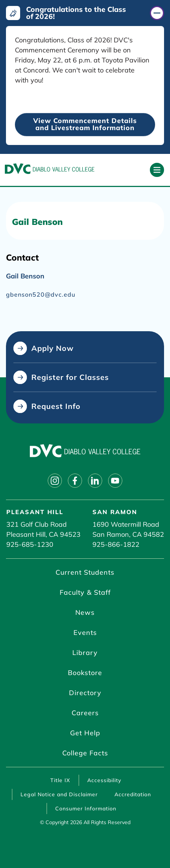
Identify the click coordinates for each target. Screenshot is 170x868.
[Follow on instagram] (55, 481)
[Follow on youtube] (115, 481)
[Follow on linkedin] (95, 481)
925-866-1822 (116, 544)
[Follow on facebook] (75, 481)
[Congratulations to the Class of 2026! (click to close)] (85, 13)
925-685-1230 (30, 544)
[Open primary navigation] (157, 170)
